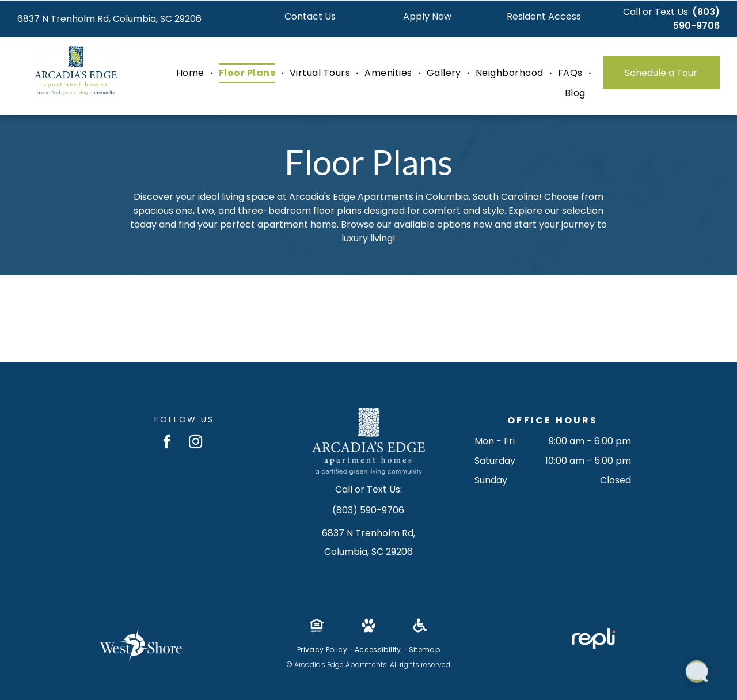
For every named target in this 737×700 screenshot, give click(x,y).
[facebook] (167, 443)
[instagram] (195, 443)
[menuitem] (192, 73)
